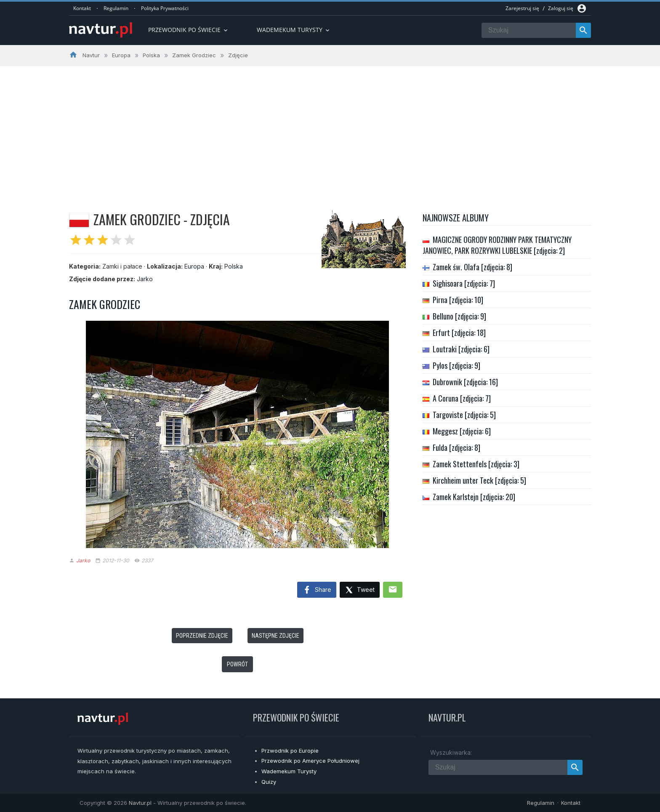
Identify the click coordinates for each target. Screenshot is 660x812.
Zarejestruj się (522, 8)
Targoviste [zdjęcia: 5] (464, 415)
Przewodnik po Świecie (189, 30)
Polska (234, 266)
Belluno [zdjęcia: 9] (459, 316)
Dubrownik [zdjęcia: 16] (465, 382)
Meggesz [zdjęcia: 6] (462, 431)
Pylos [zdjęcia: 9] (456, 365)
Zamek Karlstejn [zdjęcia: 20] (474, 497)
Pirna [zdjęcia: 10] (458, 300)
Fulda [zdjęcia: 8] (456, 447)
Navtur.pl (140, 803)
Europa (194, 266)
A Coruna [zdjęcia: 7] (462, 398)
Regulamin (116, 8)
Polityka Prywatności (165, 8)
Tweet (360, 590)
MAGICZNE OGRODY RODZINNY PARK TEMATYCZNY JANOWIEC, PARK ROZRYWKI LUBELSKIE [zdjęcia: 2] (497, 245)
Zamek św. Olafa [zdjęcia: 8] (472, 267)
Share (317, 590)
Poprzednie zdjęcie (202, 636)
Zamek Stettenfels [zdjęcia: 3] (476, 464)
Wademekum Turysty (289, 771)
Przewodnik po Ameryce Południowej (310, 761)
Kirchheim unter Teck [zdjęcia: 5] (479, 480)
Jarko (145, 279)
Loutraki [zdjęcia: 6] (461, 349)
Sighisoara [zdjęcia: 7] (464, 283)
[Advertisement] (330, 129)
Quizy (269, 782)
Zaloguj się (561, 8)
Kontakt (82, 8)
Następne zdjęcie (275, 636)
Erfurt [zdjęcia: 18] (459, 333)
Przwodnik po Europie (290, 751)
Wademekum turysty (294, 30)
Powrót (237, 664)
